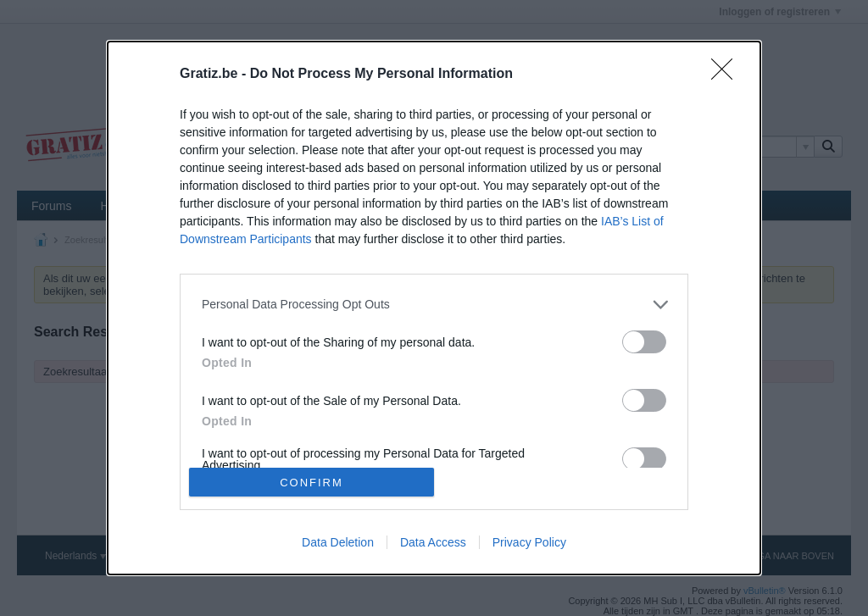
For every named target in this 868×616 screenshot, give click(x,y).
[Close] (727, 75)
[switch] (644, 342)
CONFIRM (312, 483)
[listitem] (434, 305)
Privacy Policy (529, 542)
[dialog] (434, 308)
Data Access (433, 542)
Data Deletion (338, 542)
